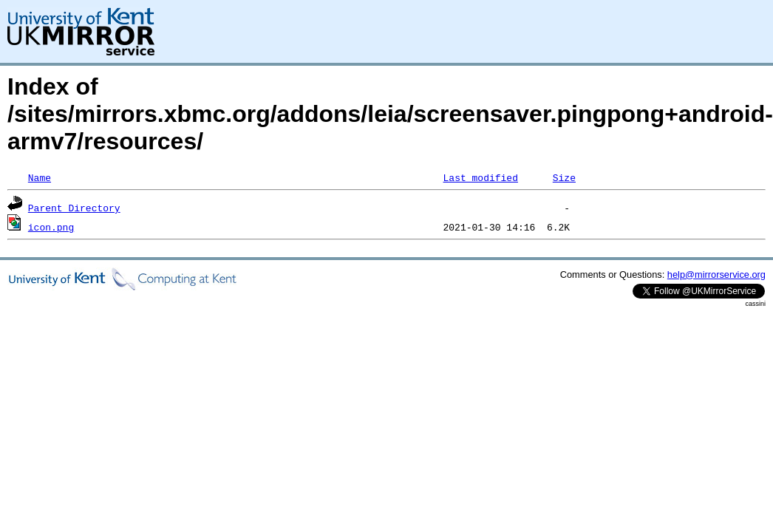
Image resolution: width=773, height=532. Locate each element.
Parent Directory (74, 208)
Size (564, 177)
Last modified (480, 177)
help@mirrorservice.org (716, 274)
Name (40, 177)
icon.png (51, 227)
